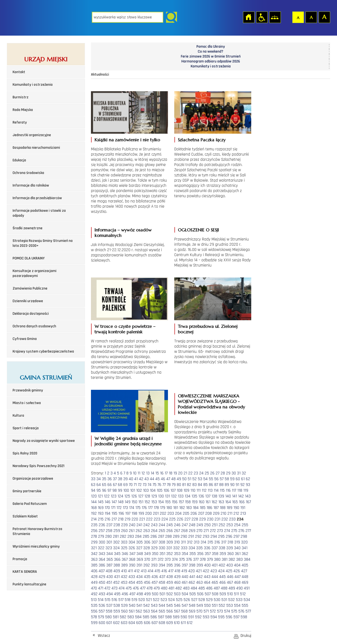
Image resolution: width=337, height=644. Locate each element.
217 (114, 519)
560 (124, 611)
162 (214, 502)
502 (170, 594)
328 (147, 548)
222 (149, 519)
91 (237, 485)
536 (102, 606)
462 (192, 583)
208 (209, 513)
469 (245, 583)
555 (245, 606)
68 (120, 485)
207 (201, 513)
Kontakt (19, 72)
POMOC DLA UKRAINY (29, 258)
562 (139, 611)
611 (183, 623)
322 (101, 548)
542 (147, 606)
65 (104, 485)
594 (214, 617)
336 (207, 548)
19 (175, 473)
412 (137, 571)
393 (154, 565)
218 (121, 519)
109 (186, 490)
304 (132, 542)
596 (229, 617)
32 (244, 473)
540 (132, 606)
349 (147, 554)
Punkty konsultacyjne (29, 584)
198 (134, 513)
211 (230, 513)
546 (177, 606)
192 (94, 513)
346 (125, 554)
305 (139, 542)
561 (132, 611)
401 (215, 565)
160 (202, 502)
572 (213, 611)
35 (104, 479)
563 (147, 611)
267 (177, 531)
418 (177, 571)
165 (235, 502)
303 (124, 542)
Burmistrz (21, 97)
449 (94, 583)
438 (170, 577)
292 (198, 536)
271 (206, 531)
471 (101, 588)
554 (237, 606)
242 (147, 525)
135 (194, 496)
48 (173, 479)
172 (119, 508)
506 (200, 594)
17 (166, 473)
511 (236, 594)
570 (199, 611)
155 (168, 502)
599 (94, 623)
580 (108, 617)
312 (190, 542)
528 (202, 600)
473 (115, 588)
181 (176, 508)
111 (199, 490)
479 (157, 588)
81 (184, 485)
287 (161, 536)
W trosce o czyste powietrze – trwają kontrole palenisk (125, 329)
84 (200, 485)
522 (156, 600)
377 (196, 559)
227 (187, 519)
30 (234, 473)
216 (108, 519)
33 (93, 479)
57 (222, 479)
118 (240, 490)
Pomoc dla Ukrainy (211, 47)
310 (177, 542)
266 (170, 531)
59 (232, 479)
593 (206, 617)
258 (109, 531)
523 (164, 600)
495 (117, 594)
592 (198, 617)
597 (236, 617)
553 (230, 606)
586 (154, 617)
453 (124, 583)
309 (170, 542)
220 (135, 519)
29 (228, 473)
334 (192, 548)
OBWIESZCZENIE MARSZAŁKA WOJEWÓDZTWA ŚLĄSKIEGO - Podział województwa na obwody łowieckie (211, 404)
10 (135, 473)
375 (182, 559)
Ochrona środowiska (28, 173)
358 (215, 554)
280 (108, 536)
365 (110, 559)
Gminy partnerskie (27, 491)
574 (227, 611)
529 (209, 600)
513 (94, 600)
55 (211, 479)
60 (238, 479)
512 (243, 594)
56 (216, 479)
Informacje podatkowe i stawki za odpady (39, 213)
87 (216, 485)
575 (234, 611)
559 (117, 611)
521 (149, 600)
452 (116, 583)
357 (208, 554)
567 (177, 611)
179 (163, 508)
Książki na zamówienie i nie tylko (127, 140)
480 (164, 588)
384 (247, 559)
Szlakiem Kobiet (25, 516)
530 (217, 600)
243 (154, 525)
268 (184, 531)
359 (223, 554)
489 (232, 588)
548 (192, 606)
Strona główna (249, 17)
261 (132, 531)
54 (205, 479)
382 (232, 559)
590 (184, 617)
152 (147, 502)
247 (185, 525)
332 (176, 548)
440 (185, 577)
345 (117, 554)
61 (243, 479)
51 (189, 479)
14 (152, 473)
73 (145, 485)
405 (245, 565)
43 (147, 479)
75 (155, 485)
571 (206, 611)
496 (125, 594)
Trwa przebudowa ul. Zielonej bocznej (208, 329)
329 (154, 548)
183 (189, 508)
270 (199, 531)
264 (154, 531)
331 (169, 548)
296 (229, 536)
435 (147, 577)
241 (139, 525)
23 (196, 473)
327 (139, 548)
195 (114, 513)
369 (140, 559)
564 (154, 611)
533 (239, 600)
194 (108, 513)
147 (114, 502)
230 (210, 519)
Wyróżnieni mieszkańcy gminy (36, 546)
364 (102, 559)
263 (147, 531)
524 (172, 600)
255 (245, 525)
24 (201, 473)
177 (150, 508)
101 (133, 490)
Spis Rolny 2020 (25, 453)
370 (147, 559)
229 (202, 519)
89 (227, 485)
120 (94, 496)
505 (193, 594)
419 (184, 571)
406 (94, 571)
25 (207, 473)
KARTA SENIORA (25, 572)
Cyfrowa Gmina (25, 339)
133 (181, 496)
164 (228, 502)
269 (192, 531)
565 (162, 611)
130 (161, 496)
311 (183, 542)
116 (228, 490)
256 (94, 531)
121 (100, 496)
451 (109, 583)
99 (120, 490)
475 (129, 588)
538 (117, 606)
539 (124, 606)
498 (140, 594)
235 (94, 525)
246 (177, 525)
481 (171, 588)
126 (134, 496)
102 (139, 490)
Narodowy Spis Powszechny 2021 (38, 466)
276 (241, 531)
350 (155, 554)
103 (146, 490)
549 (200, 606)
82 (189, 485)
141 (235, 496)
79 (174, 485)
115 (222, 490)
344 (110, 554)
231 (217, 519)
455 (139, 583)
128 (147, 496)
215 (101, 519)
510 (230, 594)
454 (132, 583)
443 (207, 577)
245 (170, 525)
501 (162, 594)
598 (244, 617)
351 (162, 554)
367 (125, 559)
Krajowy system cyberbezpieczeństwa (43, 351)
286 (154, 536)
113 (210, 490)
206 (194, 513)
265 (162, 531)
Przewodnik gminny (28, 390)
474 (122, 588)
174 (132, 508)
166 (242, 502)
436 (155, 577)
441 (192, 577)
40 (131, 479)
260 (124, 531)
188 (223, 508)
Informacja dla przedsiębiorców (37, 198)
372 (161, 559)
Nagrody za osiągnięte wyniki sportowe (44, 441)
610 (177, 623)
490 (239, 588)
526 (187, 600)
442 (199, 577)
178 (156, 508)
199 (141, 513)
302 (116, 542)
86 (211, 485)
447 (238, 577)
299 (94, 542)
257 (102, 531)
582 (123, 617)
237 (109, 525)
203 (171, 513)
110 (193, 490)
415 (157, 571)
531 (224, 600)
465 (215, 583)
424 (221, 571)
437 (162, 577)
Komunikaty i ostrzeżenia (33, 85)
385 (94, 565)
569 (192, 611)
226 (180, 519)
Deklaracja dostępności (31, 314)
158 (188, 502)
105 (160, 490)
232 (225, 519)
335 (199, 548)
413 (144, 571)
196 (121, 513)
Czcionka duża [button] (324, 17)
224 (165, 519)
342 (94, 554)
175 (138, 508)
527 (194, 600)
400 (207, 565)
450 (102, 583)
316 (217, 542)
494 (110, 594)
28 (223, 473)
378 (203, 559)
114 (216, 490)
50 (184, 479)
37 (115, 479)
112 (204, 490)
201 (156, 513)
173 (125, 508)
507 (208, 594)
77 (164, 485)
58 (227, 479)
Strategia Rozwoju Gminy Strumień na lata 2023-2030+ (43, 243)
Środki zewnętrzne (28, 228)
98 (115, 490)
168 (94, 508)
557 (102, 611)
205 (186, 513)
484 (194, 588)
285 (146, 536)
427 (244, 571)
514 (101, 600)
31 (239, 473)
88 (221, 485)
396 (177, 565)
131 (167, 496)
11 (139, 473)
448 (245, 577)
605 (139, 623)
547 (185, 606)
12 (143, 473)
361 (238, 554)
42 (141, 479)
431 (117, 577)
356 (200, 554)
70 (131, 485)
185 (203, 508)
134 (188, 496)
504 (185, 594)
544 (162, 606)
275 (234, 531)
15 (157, 473)
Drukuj (246, 636)
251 (215, 525)
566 (170, 611)
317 (224, 542)
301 (109, 542)
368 (132, 559)
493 (102, 594)
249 (200, 525)
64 (99, 485)
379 (210, 559)
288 (168, 536)
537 (109, 606)
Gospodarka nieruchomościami (36, 148)
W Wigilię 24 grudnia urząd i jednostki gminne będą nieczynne (128, 441)
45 (158, 479)
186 (209, 508)
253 (230, 525)
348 (140, 554)
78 (169, 485)
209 (216, 513)
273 (220, 531)
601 (109, 623)
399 (200, 565)
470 (94, 588)
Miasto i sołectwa (27, 403)
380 (217, 559)
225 (172, 519)
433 (132, 577)
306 (147, 542)
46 (163, 479)
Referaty (20, 122)
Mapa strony (275, 17)
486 (209, 588)
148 (121, 502)
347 (132, 554)
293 (206, 536)
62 (248, 479)
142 (241, 496)
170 (107, 508)
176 (144, 508)
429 (102, 577)
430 (110, 577)
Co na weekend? (211, 51)
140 (228, 496)
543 (154, 606)
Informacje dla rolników (31, 185)
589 (176, 617)
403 (230, 565)
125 (127, 496)
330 (162, 548)
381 (225, 559)
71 (135, 485)
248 (192, 525)
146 (108, 502)
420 (192, 571)
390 (132, 565)
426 (237, 571)
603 (124, 623)
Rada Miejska (23, 110)
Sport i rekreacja (26, 428)
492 (94, 594)
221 (142, 519)
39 (125, 479)
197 (128, 513)
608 (162, 623)
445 (222, 577)
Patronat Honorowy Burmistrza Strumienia (37, 531)
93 (248, 485)
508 (215, 594)
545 (170, 606)
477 (143, 588)
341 (245, 548)
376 (189, 559)
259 (117, 531)
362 (245, 554)
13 (148, 473)
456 (147, 583)
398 (192, 565)
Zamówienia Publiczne (30, 288)
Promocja (20, 559)
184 (196, 508)
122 (107, 496)
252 (222, 525)
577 (248, 611)
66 (110, 485)
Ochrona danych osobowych (34, 326)
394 (162, 565)
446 (230, 577)
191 (243, 508)
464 (207, 583)
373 (168, 559)
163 (221, 502)
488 (224, 588)
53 (200, 479)
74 (150, 485)
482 (179, 588)
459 (170, 583)
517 (121, 600)
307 (155, 542)
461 (185, 583)
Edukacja (19, 160)
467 (230, 583)
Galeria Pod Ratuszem (30, 504)
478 (150, 588)
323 (109, 548)
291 (191, 536)
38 (120, 479)
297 (236, 536)
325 (124, 548)
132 (174, 496)
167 (248, 502)
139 (221, 496)
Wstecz (104, 636)
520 (142, 600)
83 (195, 485)
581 (116, 617)
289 (176, 536)
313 (197, 542)
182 (182, 508)
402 (222, 565)
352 (170, 554)
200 (148, 513)
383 (239, 559)
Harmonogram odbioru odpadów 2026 (211, 61)
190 (236, 508)
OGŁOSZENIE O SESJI (198, 230)
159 (195, 502)
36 (110, 479)
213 (243, 513)
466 (222, 583)
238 (117, 525)
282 (123, 536)
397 (185, 565)
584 (138, 617)
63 (93, 485)
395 (170, 565)
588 (168, 617)
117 (234, 490)
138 (214, 496)
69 (125, 485)
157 (181, 502)
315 (210, 542)
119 (246, 490)
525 (179, 600)
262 (139, 531)
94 (93, 490)
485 (202, 588)
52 (195, 479)
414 (151, 571)
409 (117, 571)
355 (193, 554)
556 (94, 611)
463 (199, 583)
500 (155, 594)
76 (159, 485)
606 (147, 623)
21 (185, 473)
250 (207, 525)
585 (146, 617)
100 (126, 490)
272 (213, 531)
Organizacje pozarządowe (33, 479)
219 (128, 519)
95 (99, 490)
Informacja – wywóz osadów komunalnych (123, 233)
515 (108, 600)
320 (244, 542)
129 (154, 496)
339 (230, 548)
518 (128, 600)
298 (244, 536)
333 (184, 548)
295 (221, 536)
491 (247, 588)
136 (201, 496)
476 (136, 588)
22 (190, 473)
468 (237, 583)
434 (139, 577)
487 (217, 588)
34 (99, 479)
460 (177, 583)
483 (186, 588)
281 (116, 536)
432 (124, 577)
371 (154, 559)
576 (241, 611)
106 (166, 490)
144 (94, 502)
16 (162, 473)
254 (237, 525)
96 (104, 490)
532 (232, 600)
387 (109, 565)
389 (124, 565)
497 (132, 594)
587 (161, 617)
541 (139, 606)
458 (162, 583)
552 (222, 606)
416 (164, 571)
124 (120, 496)
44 (152, 479)
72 (140, 485)
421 (199, 571)
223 (157, 519)
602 (116, 623)
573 (220, 611)
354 (185, 554)
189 (229, 508)
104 (153, 490)
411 (130, 571)
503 (177, 594)
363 (94, 559)
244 (162, 525)
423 (214, 571)
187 (216, 508)
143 (248, 496)
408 (109, 571)
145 (101, 502)
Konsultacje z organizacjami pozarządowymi (35, 273)
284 (138, 536)
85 (205, 485)
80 (179, 485)
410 (124, 571)
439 (177, 577)
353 (177, 554)
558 (109, 611)
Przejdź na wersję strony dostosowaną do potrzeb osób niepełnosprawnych (262, 17)
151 (141, 502)
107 (173, 490)
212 (236, 513)
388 (117, 565)
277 (248, 531)
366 (117, 559)
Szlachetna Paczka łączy (202, 140)
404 (237, 565)
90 (232, 485)
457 (155, 583)
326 (132, 548)
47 (168, 479)
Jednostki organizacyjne (32, 135)
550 (207, 606)
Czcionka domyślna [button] (298, 17)
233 (232, 519)
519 (134, 600)
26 (212, 473)
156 (175, 502)
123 (114, 496)
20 (180, 473)
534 (247, 600)
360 (230, 554)
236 (102, 525)
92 (242, 485)
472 (107, 588)
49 (179, 479)
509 (223, 594)
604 (132, 623)
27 (218, 473)
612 (190, 623)
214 (94, 519)
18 (171, 473)
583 (131, 617)
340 (237, 548)
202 (163, 513)
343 (102, 554)
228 (195, 519)
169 (101, 508)
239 (124, 525)
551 (215, 606)
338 (222, 548)
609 (170, 623)
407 (102, 571)
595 (221, 617)
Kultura (18, 416)
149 (128, 502)
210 (223, 513)
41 (136, 479)
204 (178, 513)
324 (116, 548)
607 (155, 623)
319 (237, 542)
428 (94, 577)
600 (102, 623)
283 (131, 536)
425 (229, 571)
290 (184, 536)
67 (115, 485)
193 (101, 513)
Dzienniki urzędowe (28, 301)
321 (94, 548)
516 (114, 600)
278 (94, 536)
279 (101, 536)
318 (230, 542)
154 (161, 502)
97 (109, 490)
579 (101, 617)
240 (132, 525)
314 (203, 542)
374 (175, 559)
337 (215, 548)
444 (215, 577)
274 (227, 531)
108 (180, 490)
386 (102, 565)
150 (134, 502)
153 (154, 502)
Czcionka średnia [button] (311, 17)
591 (191, 617)
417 (171, 571)
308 (162, 542)
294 (214, 536)
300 (102, 542)
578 (94, 617)
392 (147, 565)
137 (208, 496)
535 (94, 606)
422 (206, 571)
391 (139, 565)
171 (113, 508)
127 (141, 496)
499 (147, 594)
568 (184, 611)
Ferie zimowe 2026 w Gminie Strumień (211, 56)
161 (208, 502)
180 (169, 508)
